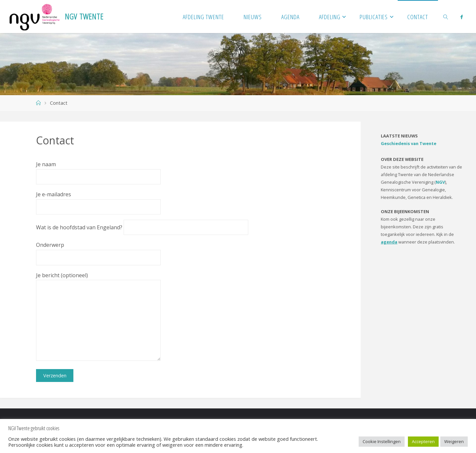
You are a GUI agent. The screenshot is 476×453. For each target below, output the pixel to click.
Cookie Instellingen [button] (382, 441)
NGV (440, 182)
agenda (389, 242)
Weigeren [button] (454, 441)
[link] (446, 17)
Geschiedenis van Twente (409, 143)
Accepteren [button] (423, 441)
